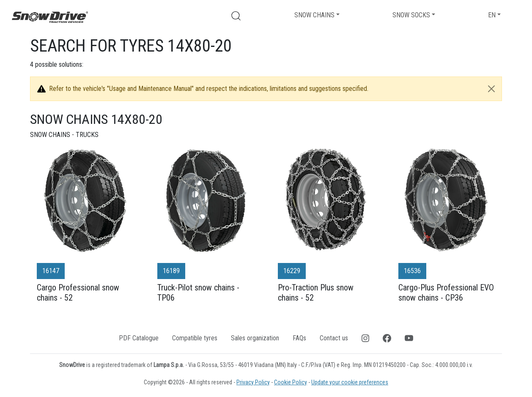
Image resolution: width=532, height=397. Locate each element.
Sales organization (255, 338)
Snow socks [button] (411, 15)
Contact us (334, 338)
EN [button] (492, 15)
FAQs (299, 338)
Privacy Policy (253, 382)
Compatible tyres (195, 338)
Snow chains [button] (314, 15)
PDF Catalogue (139, 338)
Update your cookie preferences (350, 382)
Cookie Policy (291, 382)
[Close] (491, 89)
